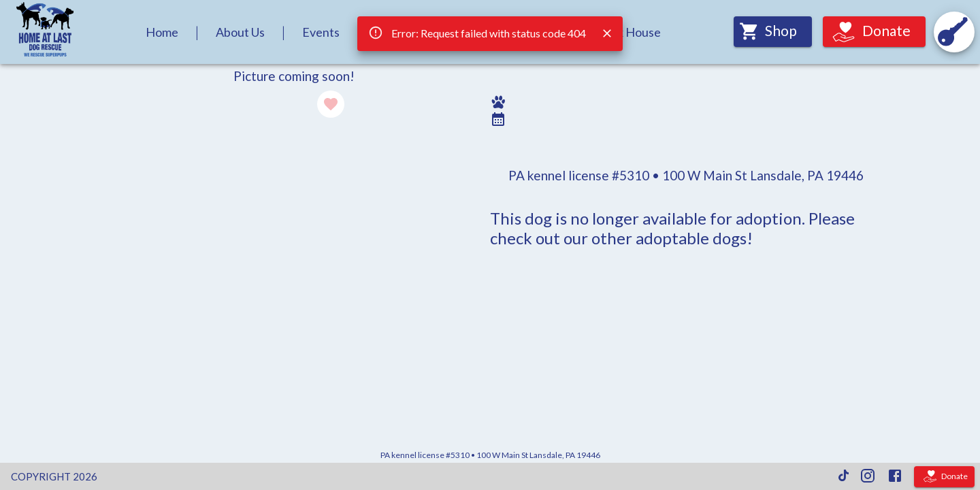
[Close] (607, 33)
